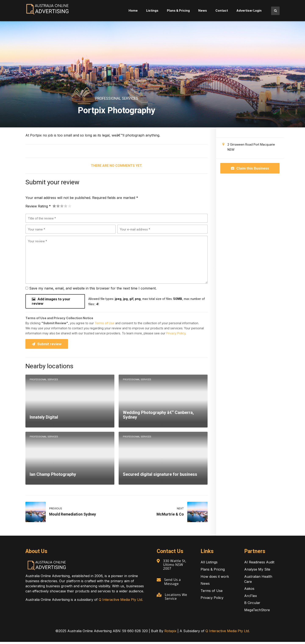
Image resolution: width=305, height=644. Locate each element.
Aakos (249, 591)
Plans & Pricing (178, 10)
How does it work (215, 579)
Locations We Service (177, 598)
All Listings (209, 564)
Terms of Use (105, 324)
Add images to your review (51, 302)
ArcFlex (251, 598)
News (203, 10)
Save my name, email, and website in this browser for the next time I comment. (93, 288)
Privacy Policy (176, 334)
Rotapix (170, 633)
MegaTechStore (257, 612)
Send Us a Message (173, 583)
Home (133, 10)
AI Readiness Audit (259, 564)
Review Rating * (38, 206)
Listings (152, 10)
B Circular (252, 605)
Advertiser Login (249, 10)
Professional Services (117, 98)
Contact (222, 10)
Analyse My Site (257, 571)
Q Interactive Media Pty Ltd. (121, 602)
